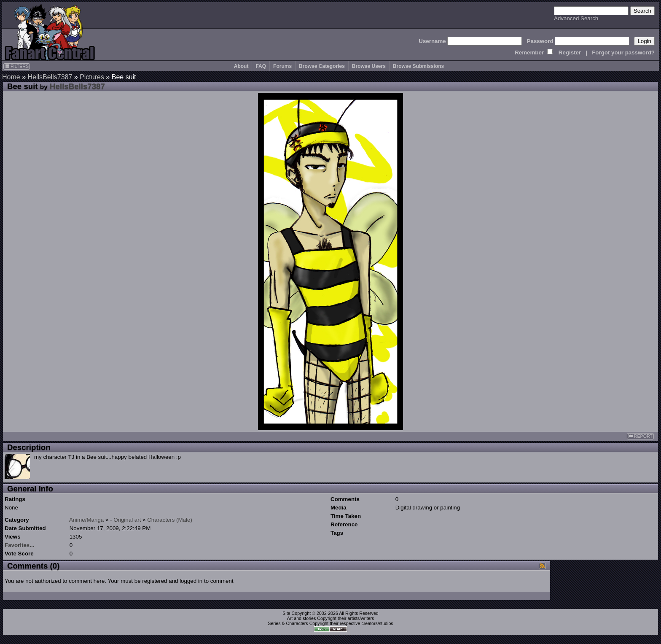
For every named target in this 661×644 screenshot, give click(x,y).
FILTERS (17, 66)
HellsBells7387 (50, 77)
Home (11, 77)
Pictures (92, 77)
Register (570, 53)
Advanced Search (576, 18)
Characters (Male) (170, 520)
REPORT (640, 436)
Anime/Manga (86, 520)
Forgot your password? (623, 53)
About (241, 66)
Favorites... (19, 545)
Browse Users (369, 66)
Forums (282, 66)
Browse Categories (322, 66)
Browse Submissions (418, 66)
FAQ (261, 66)
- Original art (125, 520)
